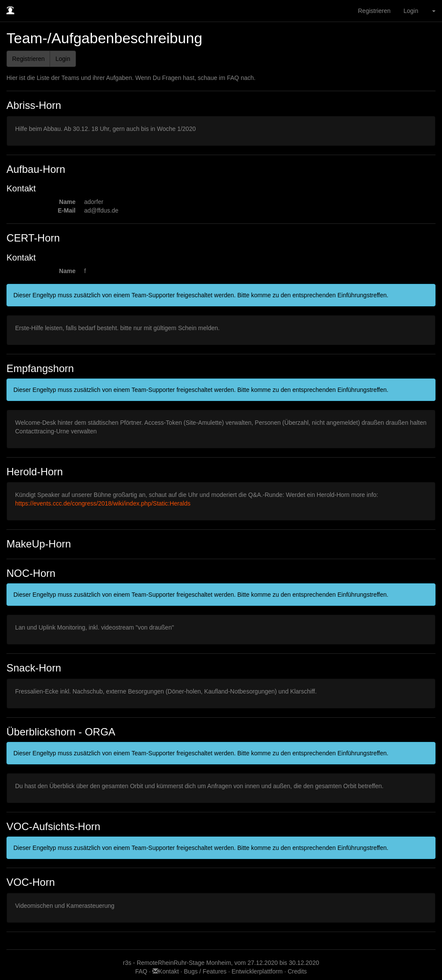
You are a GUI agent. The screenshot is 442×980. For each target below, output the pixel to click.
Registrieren (374, 11)
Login (411, 11)
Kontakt (166, 971)
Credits (297, 971)
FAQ (142, 971)
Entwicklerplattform (257, 971)
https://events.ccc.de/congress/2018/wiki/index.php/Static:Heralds (103, 503)
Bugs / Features (205, 971)
